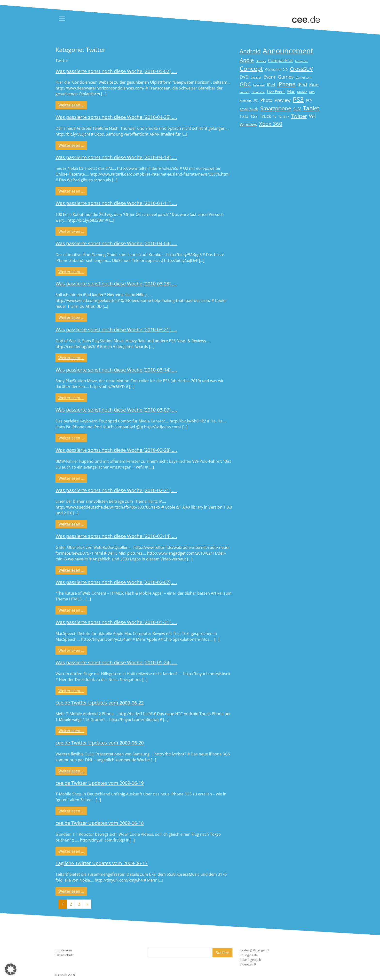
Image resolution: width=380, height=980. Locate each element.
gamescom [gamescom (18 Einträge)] (304, 77)
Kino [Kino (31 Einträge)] (314, 85)
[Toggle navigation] (62, 19)
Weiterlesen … (73, 105)
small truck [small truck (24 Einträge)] (249, 109)
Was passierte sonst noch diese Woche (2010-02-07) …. (116, 582)
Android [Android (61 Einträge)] (250, 51)
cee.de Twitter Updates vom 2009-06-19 (100, 783)
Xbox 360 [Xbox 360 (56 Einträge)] (271, 124)
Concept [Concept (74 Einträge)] (251, 69)
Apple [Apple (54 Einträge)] (247, 60)
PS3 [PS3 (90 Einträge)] (298, 99)
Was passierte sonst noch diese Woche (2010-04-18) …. (116, 157)
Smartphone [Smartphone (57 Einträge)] (276, 108)
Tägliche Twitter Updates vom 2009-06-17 (102, 863)
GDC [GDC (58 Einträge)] (245, 84)
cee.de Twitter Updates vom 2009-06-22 (100, 703)
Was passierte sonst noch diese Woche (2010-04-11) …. (116, 203)
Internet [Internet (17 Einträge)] (259, 85)
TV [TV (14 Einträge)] (275, 117)
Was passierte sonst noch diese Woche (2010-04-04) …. (116, 243)
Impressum (64, 950)
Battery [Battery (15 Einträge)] (261, 61)
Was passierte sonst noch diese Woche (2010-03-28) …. (116, 284)
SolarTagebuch (250, 960)
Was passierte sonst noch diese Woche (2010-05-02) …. (116, 71)
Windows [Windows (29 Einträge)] (248, 124)
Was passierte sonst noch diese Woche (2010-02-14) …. (116, 536)
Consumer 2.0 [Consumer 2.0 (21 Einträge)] (276, 69)
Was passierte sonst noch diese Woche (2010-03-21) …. (116, 329)
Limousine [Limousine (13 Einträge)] (258, 92)
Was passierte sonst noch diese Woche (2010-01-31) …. (116, 622)
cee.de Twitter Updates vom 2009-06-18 (100, 823)
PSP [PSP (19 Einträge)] (309, 101)
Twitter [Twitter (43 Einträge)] (299, 116)
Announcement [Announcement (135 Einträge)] (288, 51)
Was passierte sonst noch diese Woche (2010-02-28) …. (116, 450)
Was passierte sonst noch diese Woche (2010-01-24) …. (116, 662)
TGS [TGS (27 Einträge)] (254, 116)
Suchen (222, 953)
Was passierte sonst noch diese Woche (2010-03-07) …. (116, 410)
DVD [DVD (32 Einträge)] (244, 77)
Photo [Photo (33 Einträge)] (266, 100)
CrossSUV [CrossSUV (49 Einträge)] (301, 69)
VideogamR (248, 964)
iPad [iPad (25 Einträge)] (271, 85)
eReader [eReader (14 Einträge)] (256, 77)
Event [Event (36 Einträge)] (269, 77)
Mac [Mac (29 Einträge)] (291, 92)
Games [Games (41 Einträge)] (286, 77)
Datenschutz (65, 955)
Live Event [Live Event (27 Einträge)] (276, 92)
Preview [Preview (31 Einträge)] (283, 100)
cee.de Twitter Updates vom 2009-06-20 (100, 743)
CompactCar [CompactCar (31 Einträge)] (281, 60)
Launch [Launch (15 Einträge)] (245, 92)
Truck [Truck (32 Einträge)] (265, 116)
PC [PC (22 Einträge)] (256, 100)
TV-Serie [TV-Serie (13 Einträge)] (284, 117)
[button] (11, 969)
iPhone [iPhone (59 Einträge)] (286, 84)
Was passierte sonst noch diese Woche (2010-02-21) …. (116, 490)
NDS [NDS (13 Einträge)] (312, 92)
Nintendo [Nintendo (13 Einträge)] (246, 101)
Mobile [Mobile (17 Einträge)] (302, 92)
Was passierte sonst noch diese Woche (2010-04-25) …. (116, 117)
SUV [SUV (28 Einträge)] (297, 109)
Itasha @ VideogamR (255, 950)
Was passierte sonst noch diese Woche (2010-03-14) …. (116, 370)
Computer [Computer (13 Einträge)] (302, 61)
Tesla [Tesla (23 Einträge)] (244, 116)
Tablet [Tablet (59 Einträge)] (311, 108)
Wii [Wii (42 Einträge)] (312, 116)
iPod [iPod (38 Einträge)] (302, 85)
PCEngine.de (249, 955)
